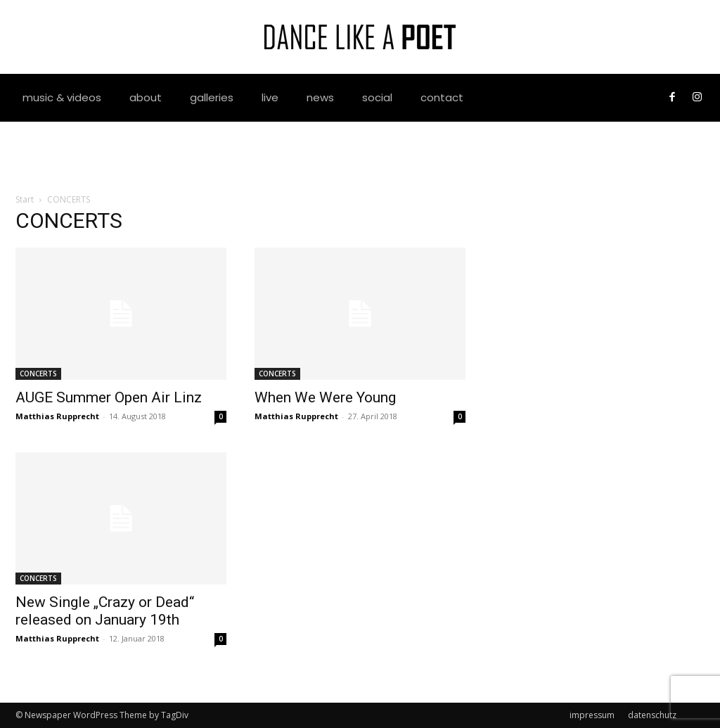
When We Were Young (325, 397)
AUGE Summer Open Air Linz (109, 397)
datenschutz (652, 715)
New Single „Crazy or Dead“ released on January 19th (105, 611)
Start (25, 199)
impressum (592, 715)
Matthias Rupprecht (57, 416)
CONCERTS (38, 373)
